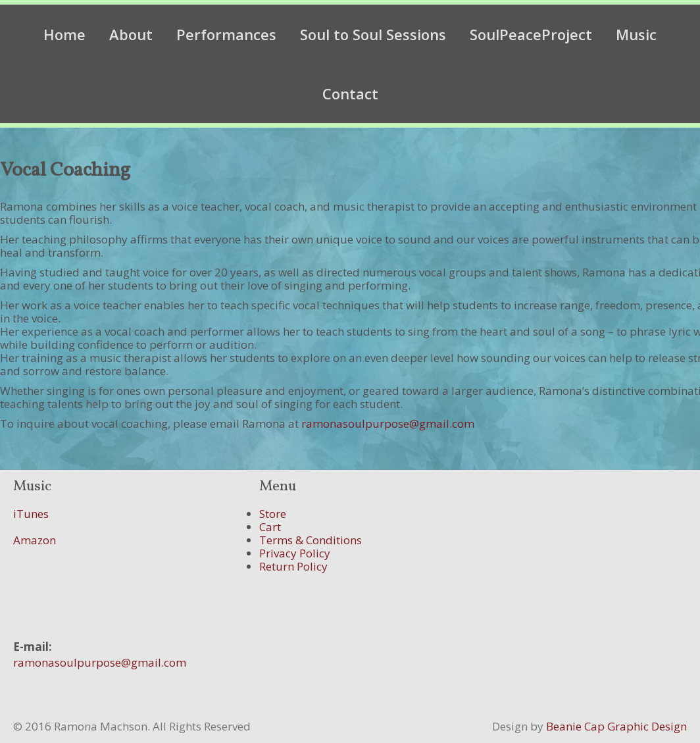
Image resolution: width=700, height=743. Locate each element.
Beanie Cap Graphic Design (616, 726)
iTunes (31, 514)
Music (636, 34)
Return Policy (293, 566)
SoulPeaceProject (531, 34)
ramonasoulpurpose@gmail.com (388, 423)
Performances (226, 34)
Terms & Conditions (311, 540)
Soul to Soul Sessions (373, 34)
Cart (270, 527)
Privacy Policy (295, 553)
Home (64, 34)
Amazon (35, 540)
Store (273, 514)
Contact (350, 93)
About (131, 34)
